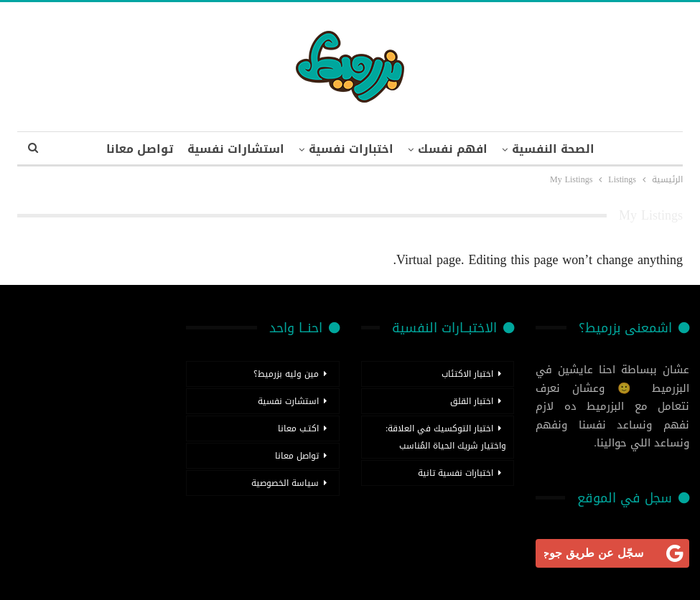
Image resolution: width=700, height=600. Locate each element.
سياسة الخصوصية (285, 483)
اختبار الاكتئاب (467, 374)
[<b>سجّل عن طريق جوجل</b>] (612, 553)
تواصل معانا (140, 149)
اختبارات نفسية (351, 149)
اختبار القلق (472, 401)
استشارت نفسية (288, 401)
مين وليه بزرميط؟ (286, 374)
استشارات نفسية (236, 149)
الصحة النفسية (553, 149)
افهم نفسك (453, 149)
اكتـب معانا (298, 428)
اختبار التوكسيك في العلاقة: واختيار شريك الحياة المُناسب (446, 437)
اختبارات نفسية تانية (456, 473)
